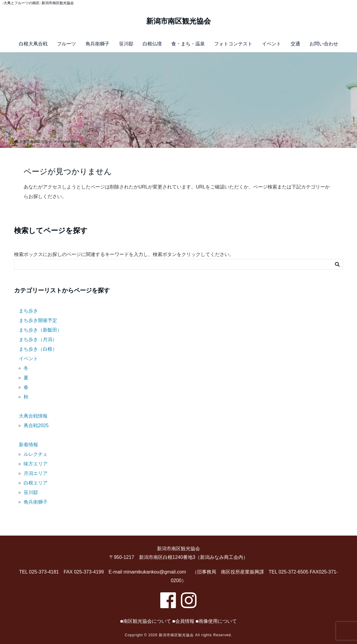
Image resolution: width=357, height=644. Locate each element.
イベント (271, 44)
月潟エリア (36, 473)
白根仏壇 (152, 44)
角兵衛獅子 (97, 44)
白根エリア (36, 483)
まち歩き (28, 311)
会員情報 (185, 621)
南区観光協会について (147, 621)
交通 (295, 44)
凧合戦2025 (36, 425)
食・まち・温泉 (188, 44)
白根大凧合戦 (33, 44)
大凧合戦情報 (33, 416)
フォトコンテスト (233, 44)
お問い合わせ (324, 44)
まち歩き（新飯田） (40, 330)
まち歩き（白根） (38, 349)
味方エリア (36, 464)
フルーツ (66, 44)
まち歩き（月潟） (38, 339)
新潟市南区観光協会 (178, 21)
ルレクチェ (36, 454)
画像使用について (218, 621)
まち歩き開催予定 (38, 320)
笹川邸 (126, 44)
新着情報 (28, 445)
